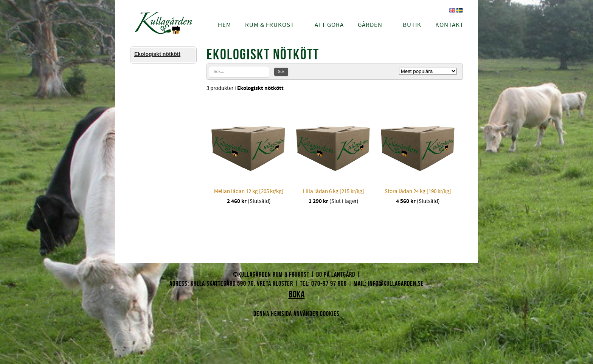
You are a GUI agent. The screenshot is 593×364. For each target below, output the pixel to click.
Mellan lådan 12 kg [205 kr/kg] (249, 191)
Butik (412, 25)
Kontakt (449, 25)
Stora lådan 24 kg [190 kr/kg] (418, 191)
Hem (224, 25)
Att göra (329, 25)
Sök (281, 72)
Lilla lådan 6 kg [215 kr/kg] (334, 191)
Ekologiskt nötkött (157, 54)
